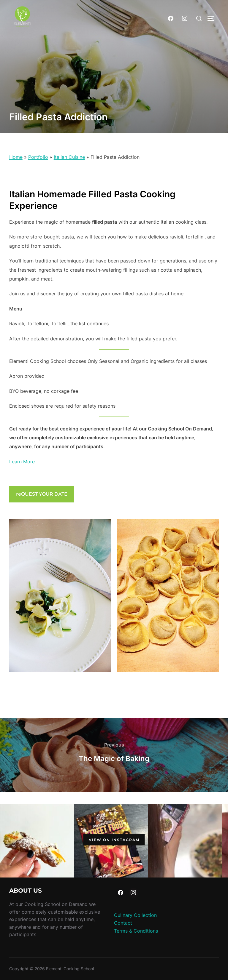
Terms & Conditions (136, 931)
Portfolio (38, 157)
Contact (123, 923)
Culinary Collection (135, 915)
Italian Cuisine (69, 157)
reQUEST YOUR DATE (42, 494)
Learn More (22, 462)
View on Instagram (114, 839)
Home (16, 157)
